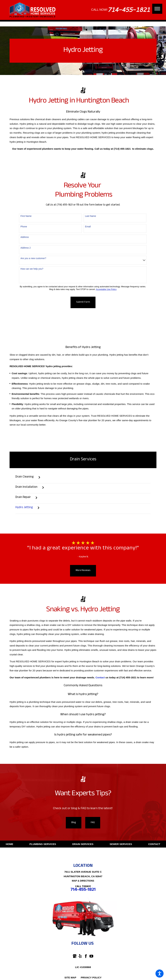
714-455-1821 (129, 10)
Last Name (91, 216)
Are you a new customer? (33, 258)
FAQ (93, 823)
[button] (160, 974)
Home (9, 844)
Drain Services (83, 844)
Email (88, 227)
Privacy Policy (91, 977)
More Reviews (83, 571)
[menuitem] (83, 479)
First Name (26, 216)
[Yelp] (80, 956)
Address (25, 237)
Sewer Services (121, 844)
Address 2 (26, 248)
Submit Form (83, 302)
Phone (24, 227)
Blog (74, 823)
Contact (154, 844)
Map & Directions (83, 881)
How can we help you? (32, 269)
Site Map (70, 977)
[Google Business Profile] (75, 956)
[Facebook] (86, 956)
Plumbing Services (43, 844)
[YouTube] (91, 956)
